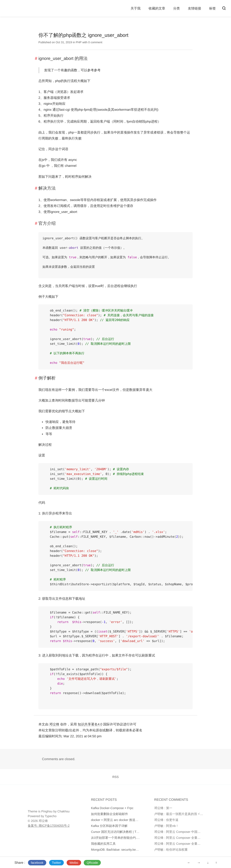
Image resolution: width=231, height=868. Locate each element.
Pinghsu (47, 811)
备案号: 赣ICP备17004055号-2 (49, 826)
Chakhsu (63, 811)
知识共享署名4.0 (90, 724)
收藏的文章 (157, 8)
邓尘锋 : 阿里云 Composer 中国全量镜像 (182, 832)
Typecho (51, 816)
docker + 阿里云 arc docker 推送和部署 (118, 820)
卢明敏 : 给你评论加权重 (171, 850)
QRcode (92, 863)
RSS (116, 777)
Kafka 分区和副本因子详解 (109, 826)
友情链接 (194, 8)
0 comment (95, 42)
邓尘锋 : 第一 (163, 808)
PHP (79, 42)
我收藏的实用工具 (103, 844)
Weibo (74, 863)
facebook (37, 863)
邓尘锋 (54, 724)
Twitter (56, 863)
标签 (213, 8)
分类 (176, 8)
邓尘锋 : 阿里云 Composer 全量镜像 (179, 838)
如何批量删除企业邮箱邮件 (110, 814)
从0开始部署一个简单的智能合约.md (116, 838)
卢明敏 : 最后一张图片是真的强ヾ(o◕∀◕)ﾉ (183, 814)
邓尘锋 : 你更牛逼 (166, 820)
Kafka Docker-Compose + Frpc (112, 808)
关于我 (136, 8)
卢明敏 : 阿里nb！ (166, 826)
